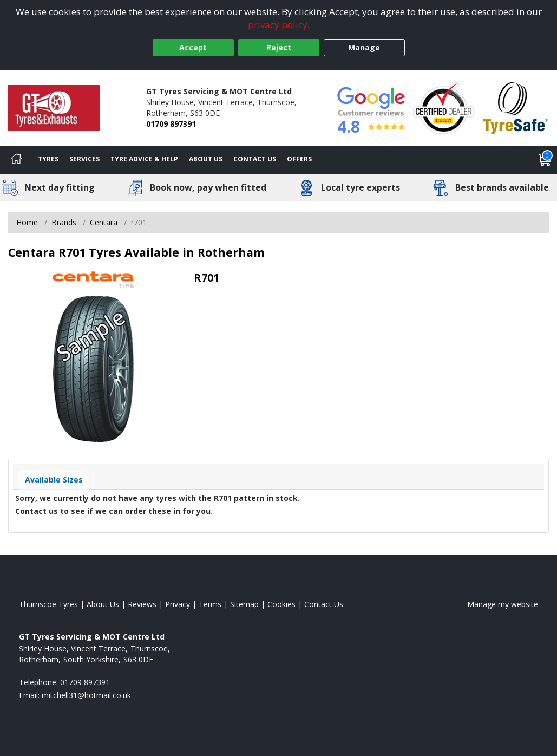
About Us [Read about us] (103, 604)
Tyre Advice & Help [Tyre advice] (144, 159)
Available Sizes (54, 480)
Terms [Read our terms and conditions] (210, 604)
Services (84, 159)
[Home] (16, 160)
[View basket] (545, 160)
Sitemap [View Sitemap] (244, 604)
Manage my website (503, 604)
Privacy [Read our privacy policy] (178, 604)
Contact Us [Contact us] (255, 159)
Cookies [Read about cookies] (281, 604)
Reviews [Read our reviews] (142, 604)
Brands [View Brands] (64, 222)
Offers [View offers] (299, 159)
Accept (193, 47)
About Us (206, 159)
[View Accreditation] (444, 107)
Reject (279, 47)
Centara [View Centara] (104, 222)
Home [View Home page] (27, 222)
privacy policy (278, 25)
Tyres (48, 159)
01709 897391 (171, 124)
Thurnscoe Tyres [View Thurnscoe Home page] (48, 604)
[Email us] (86, 695)
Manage (364, 47)
